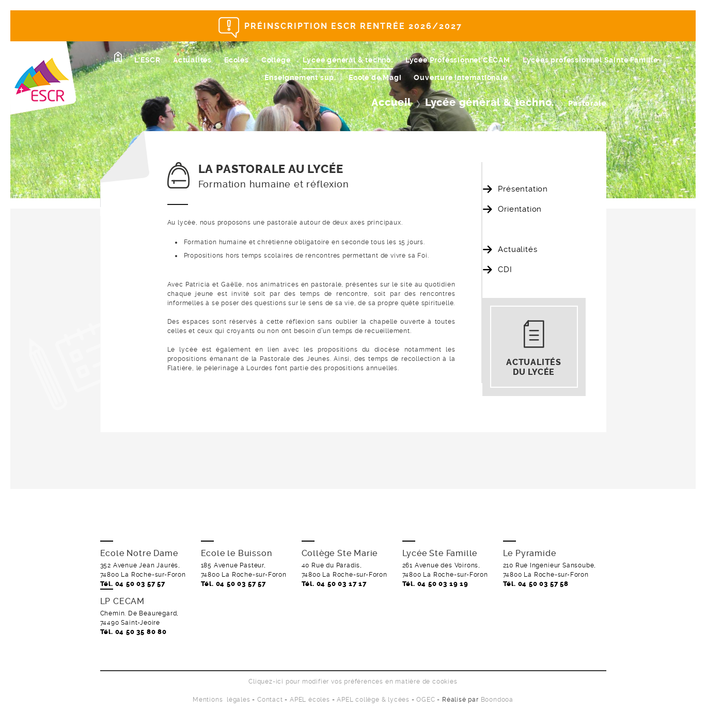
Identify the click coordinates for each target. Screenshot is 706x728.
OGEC (426, 700)
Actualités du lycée (534, 367)
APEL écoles (310, 700)
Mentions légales (222, 700)
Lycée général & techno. (348, 60)
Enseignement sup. (300, 77)
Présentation (523, 189)
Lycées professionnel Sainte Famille (590, 60)
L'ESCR (147, 60)
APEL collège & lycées (373, 700)
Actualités (192, 60)
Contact (270, 700)
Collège (276, 60)
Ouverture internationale (460, 77)
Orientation (520, 209)
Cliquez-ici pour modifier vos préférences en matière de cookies (353, 682)
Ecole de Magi (375, 77)
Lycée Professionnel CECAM (458, 60)
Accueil (391, 102)
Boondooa (497, 700)
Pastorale (516, 229)
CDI (505, 270)
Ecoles (237, 60)
